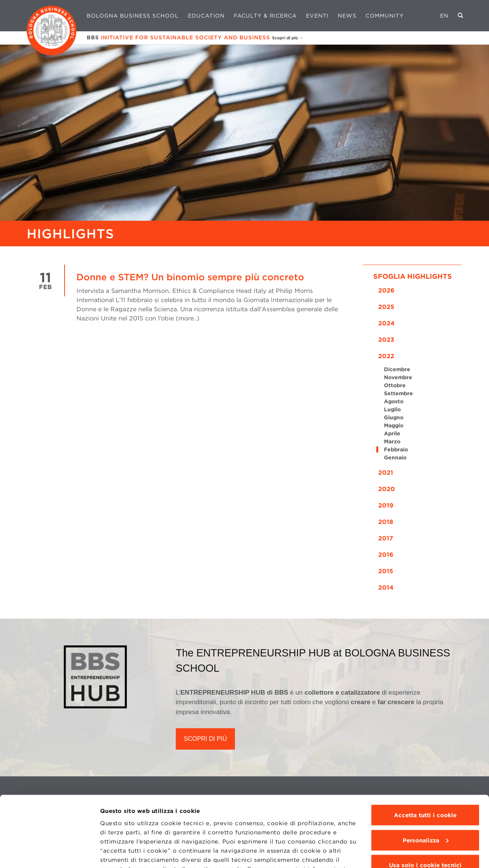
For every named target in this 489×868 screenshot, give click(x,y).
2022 (386, 356)
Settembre (398, 393)
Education (206, 16)
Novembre (398, 377)
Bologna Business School (133, 16)
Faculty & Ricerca (265, 16)
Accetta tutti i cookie (425, 761)
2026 (386, 290)
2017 (386, 538)
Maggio (394, 425)
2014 (386, 588)
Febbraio (396, 449)
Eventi (317, 16)
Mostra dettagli (123, 853)
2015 (386, 571)
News (347, 16)
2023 (386, 340)
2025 (386, 307)
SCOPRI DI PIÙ (205, 739)
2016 (386, 555)
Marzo (392, 441)
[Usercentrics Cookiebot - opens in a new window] (49, 853)
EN (444, 16)
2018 (386, 522)
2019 (386, 505)
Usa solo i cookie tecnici (425, 811)
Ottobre (395, 385)
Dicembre (397, 369)
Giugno (394, 417)
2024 (386, 323)
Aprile (392, 433)
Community (385, 16)
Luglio (392, 409)
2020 (387, 489)
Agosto (394, 401)
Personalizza (426, 786)
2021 (386, 473)
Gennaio (395, 457)
